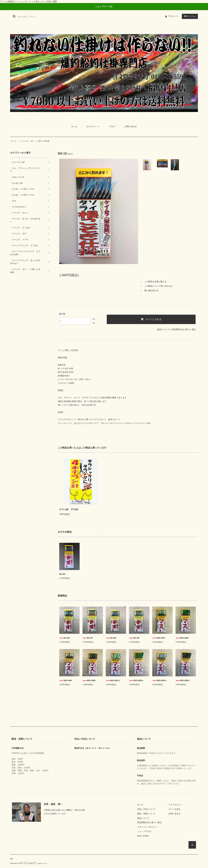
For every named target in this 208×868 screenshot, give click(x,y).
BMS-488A (66, 681)
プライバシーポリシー (147, 827)
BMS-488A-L (160, 681)
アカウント (173, 16)
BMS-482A (159, 638)
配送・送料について (146, 814)
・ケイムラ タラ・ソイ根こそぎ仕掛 (35, 141)
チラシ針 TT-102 (69, 509)
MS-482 (134, 638)
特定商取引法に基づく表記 (184, 329)
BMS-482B (182, 638)
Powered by (29, 863)
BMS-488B (89, 681)
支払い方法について (146, 809)
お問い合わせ (131, 126)
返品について (163, 329)
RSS (139, 836)
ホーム (74, 126)
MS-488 (64, 638)
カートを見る (174, 809)
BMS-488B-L (183, 681)
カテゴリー (93, 126)
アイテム (189, 16)
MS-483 (62, 574)
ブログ (112, 126)
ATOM (146, 836)
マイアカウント (175, 805)
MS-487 (88, 638)
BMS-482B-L (136, 681)
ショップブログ (144, 831)
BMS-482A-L (113, 681)
